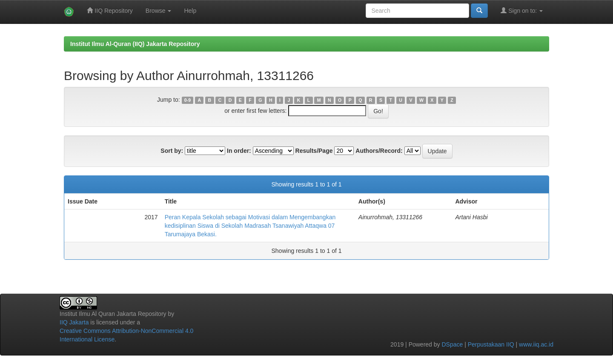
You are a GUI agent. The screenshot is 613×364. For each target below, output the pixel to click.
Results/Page (314, 151)
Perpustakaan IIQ (491, 344)
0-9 (188, 100)
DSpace (452, 344)
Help (190, 11)
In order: (239, 151)
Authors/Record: (379, 151)
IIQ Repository (110, 10)
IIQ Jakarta (74, 322)
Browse (159, 11)
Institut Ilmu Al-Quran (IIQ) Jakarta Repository (135, 44)
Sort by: (172, 151)
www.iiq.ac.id (536, 344)
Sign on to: (522, 10)
